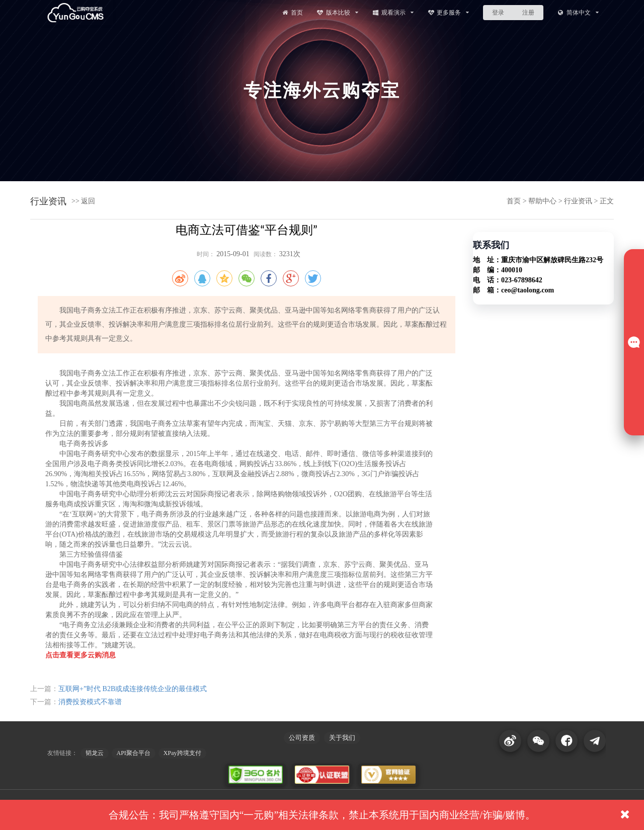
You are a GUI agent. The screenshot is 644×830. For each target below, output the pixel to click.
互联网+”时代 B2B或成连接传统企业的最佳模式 (133, 689)
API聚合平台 (134, 753)
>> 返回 (83, 201)
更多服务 (449, 12)
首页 (292, 12)
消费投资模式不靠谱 (90, 702)
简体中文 (578, 12)
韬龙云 (95, 753)
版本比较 (337, 12)
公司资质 (302, 738)
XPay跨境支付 (182, 753)
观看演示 (393, 12)
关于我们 (342, 738)
